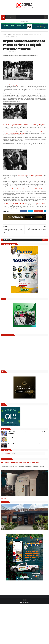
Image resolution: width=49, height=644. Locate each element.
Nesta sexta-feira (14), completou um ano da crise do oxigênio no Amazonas (22, 85)
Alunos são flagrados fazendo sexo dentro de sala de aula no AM (24, 444)
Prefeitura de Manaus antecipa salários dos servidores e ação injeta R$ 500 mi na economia (27, 433)
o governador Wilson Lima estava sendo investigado (30, 175)
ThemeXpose (27, 602)
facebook (45, 240)
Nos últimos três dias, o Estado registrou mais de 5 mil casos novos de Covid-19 (24, 204)
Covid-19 (10, 35)
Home (5, 35)
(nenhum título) (12, 438)
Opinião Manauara (9, 454)
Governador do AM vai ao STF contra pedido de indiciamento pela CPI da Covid (23, 189)
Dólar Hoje (4, 498)
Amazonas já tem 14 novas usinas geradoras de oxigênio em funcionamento (20, 463)
